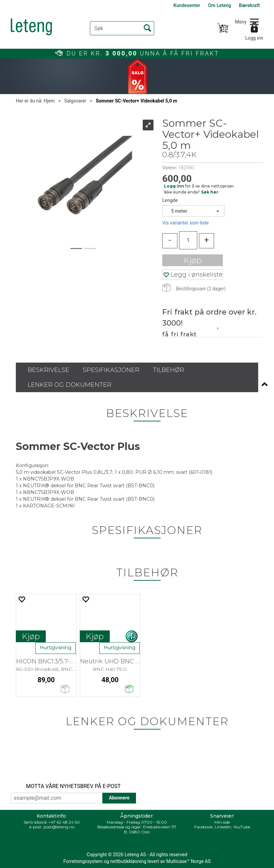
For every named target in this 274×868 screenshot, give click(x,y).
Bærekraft (249, 5)
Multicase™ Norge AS (189, 861)
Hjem (49, 101)
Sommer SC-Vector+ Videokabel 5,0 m (137, 101)
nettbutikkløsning (128, 861)
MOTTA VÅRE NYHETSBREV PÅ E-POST (73, 786)
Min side (222, 822)
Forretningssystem (83, 861)
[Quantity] (188, 240)
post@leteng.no (59, 827)
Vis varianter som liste (185, 223)
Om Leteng (219, 5)
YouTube (242, 827)
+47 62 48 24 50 (64, 822)
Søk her (210, 192)
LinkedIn (223, 827)
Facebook (203, 827)
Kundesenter (187, 5)
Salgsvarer (75, 101)
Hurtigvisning (56, 648)
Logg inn (254, 38)
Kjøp (193, 260)
